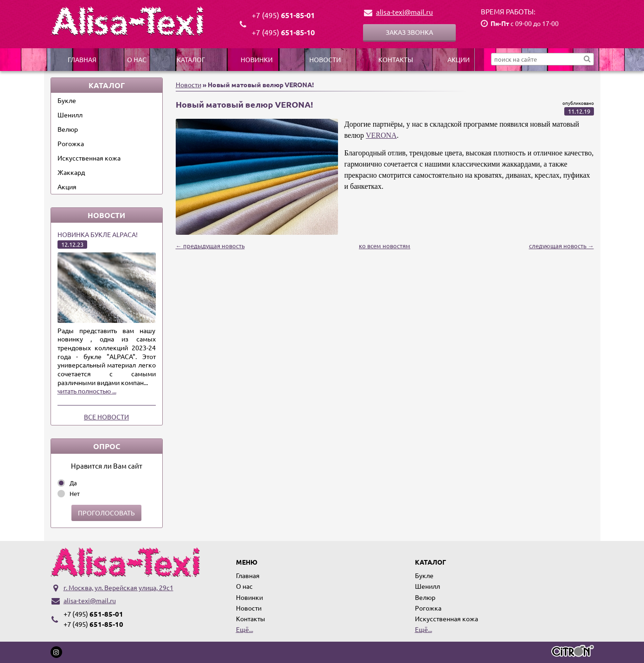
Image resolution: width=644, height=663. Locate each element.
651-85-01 (283, 15)
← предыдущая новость (210, 246)
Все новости (106, 417)
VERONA (381, 135)
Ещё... (245, 629)
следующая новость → (561, 246)
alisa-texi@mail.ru (405, 12)
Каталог (191, 59)
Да (73, 483)
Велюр (68, 129)
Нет (75, 493)
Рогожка (71, 143)
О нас (137, 59)
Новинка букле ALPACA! (98, 234)
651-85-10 (283, 32)
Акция (67, 187)
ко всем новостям (385, 246)
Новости (325, 59)
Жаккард (71, 172)
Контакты (396, 59)
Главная (82, 59)
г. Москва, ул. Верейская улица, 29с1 (118, 587)
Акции (459, 59)
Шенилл (70, 115)
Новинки (257, 59)
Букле (67, 100)
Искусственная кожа (89, 158)
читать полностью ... (87, 391)
